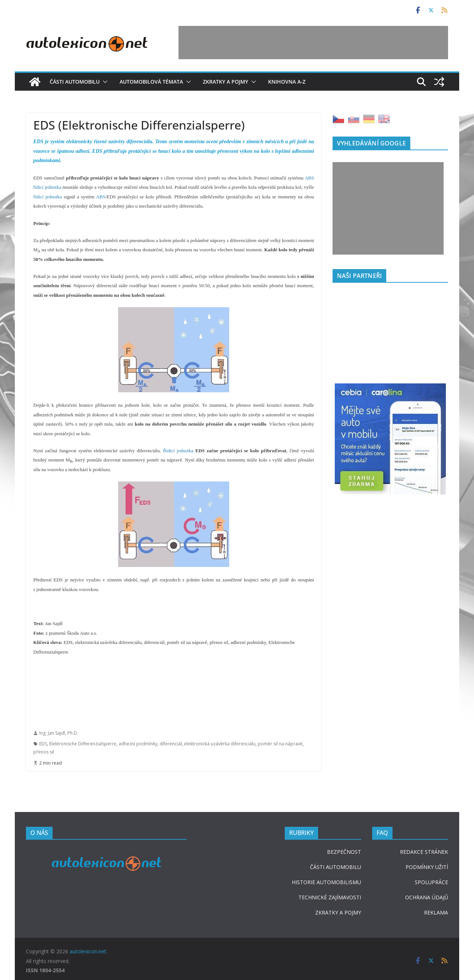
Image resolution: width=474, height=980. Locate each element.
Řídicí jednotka (178, 451)
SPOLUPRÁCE (431, 882)
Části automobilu (75, 82)
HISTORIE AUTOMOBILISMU (326, 882)
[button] (104, 82)
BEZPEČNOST (344, 852)
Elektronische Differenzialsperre (83, 744)
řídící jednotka (48, 197)
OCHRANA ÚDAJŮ (427, 897)
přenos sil (44, 752)
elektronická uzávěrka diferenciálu (220, 744)
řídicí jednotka (47, 187)
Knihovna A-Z (287, 82)
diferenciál (171, 744)
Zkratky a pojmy (226, 82)
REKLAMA (436, 912)
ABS (309, 178)
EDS (43, 744)
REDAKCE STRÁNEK (424, 852)
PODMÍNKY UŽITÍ (427, 867)
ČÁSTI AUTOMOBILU (336, 867)
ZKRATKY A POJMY (338, 912)
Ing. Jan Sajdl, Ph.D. (59, 733)
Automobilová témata (151, 82)
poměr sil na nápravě (280, 744)
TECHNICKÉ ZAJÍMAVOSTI (330, 897)
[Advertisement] (313, 43)
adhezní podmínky (138, 744)
